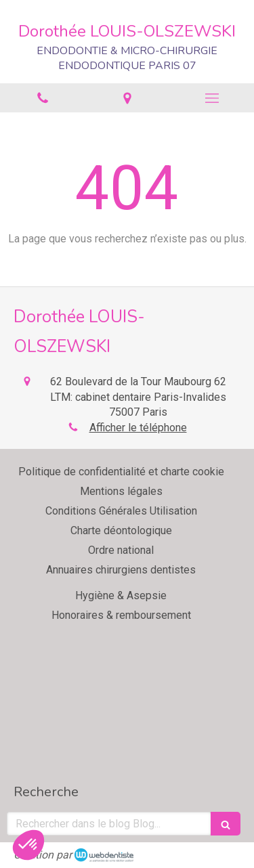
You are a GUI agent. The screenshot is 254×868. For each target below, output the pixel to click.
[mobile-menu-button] (212, 98)
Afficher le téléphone (138, 428)
